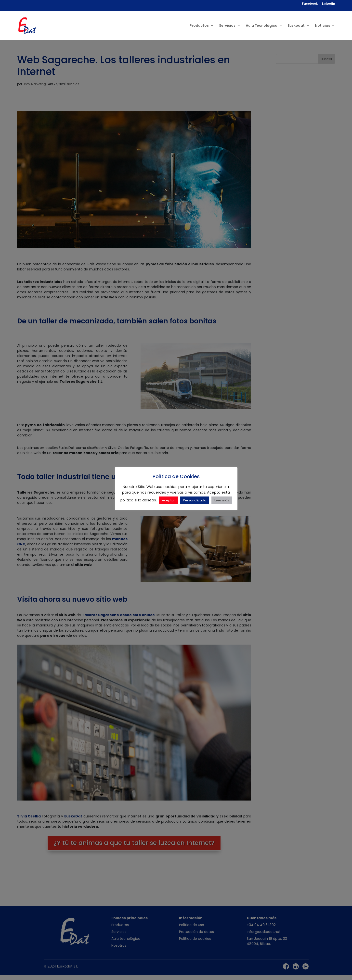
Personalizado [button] (195, 500)
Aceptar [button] (168, 500)
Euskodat (296, 26)
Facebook (310, 4)
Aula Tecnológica (262, 26)
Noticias (323, 26)
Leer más (222, 500)
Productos (199, 26)
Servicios (227, 26)
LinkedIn (329, 4)
